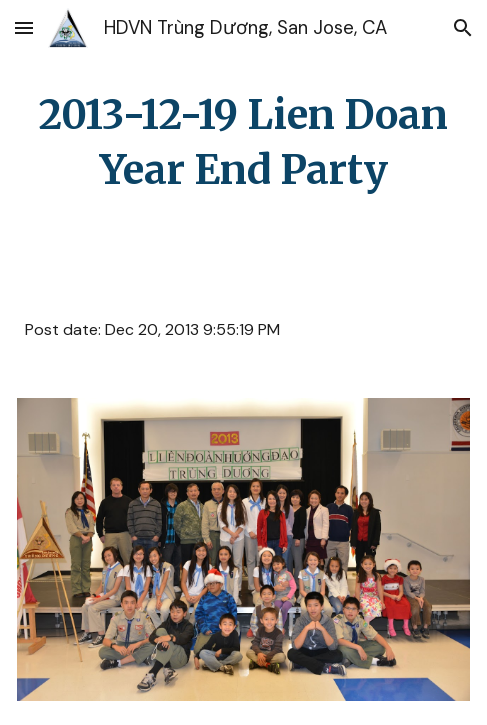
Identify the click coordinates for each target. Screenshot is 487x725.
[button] (24, 27)
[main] (243, 143)
